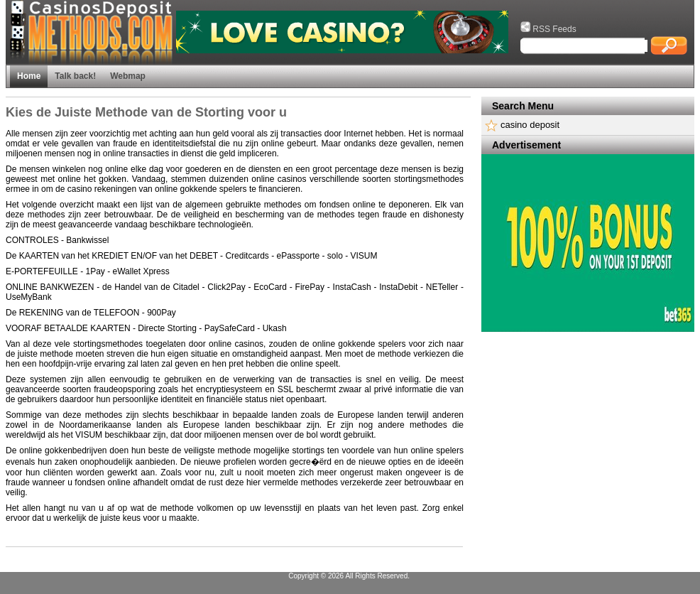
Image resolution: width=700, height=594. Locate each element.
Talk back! (75, 76)
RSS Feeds (548, 29)
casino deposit (530, 125)
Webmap (128, 76)
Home (29, 76)
